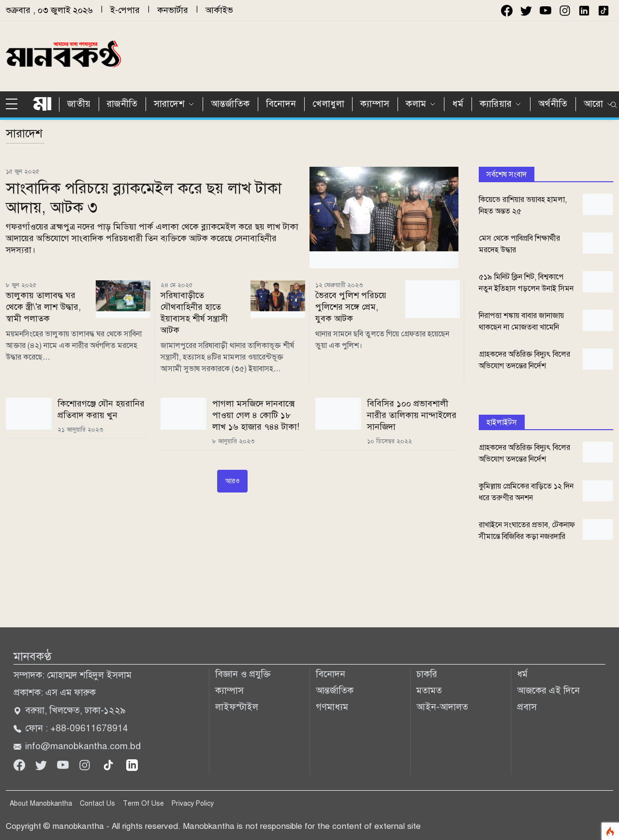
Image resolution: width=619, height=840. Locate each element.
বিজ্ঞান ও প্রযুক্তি (243, 674)
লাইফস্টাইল (237, 707)
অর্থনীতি (553, 104)
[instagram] (565, 11)
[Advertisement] (413, 55)
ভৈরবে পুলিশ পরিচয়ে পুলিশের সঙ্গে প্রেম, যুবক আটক (351, 307)
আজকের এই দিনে (548, 690)
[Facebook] (21, 764)
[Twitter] (42, 764)
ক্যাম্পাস (375, 104)
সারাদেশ (24, 133)
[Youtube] (64, 764)
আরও (232, 481)
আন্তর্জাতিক (230, 104)
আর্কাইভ (219, 10)
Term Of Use (143, 804)
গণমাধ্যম (332, 707)
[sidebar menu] (15, 104)
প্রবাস (527, 707)
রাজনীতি (122, 104)
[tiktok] (110, 764)
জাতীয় (79, 104)
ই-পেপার (125, 10)
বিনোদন (281, 104)
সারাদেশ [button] (169, 104)
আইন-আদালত (442, 707)
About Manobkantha (41, 804)
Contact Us (97, 804)
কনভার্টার (173, 10)
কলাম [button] (416, 104)
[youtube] (545, 11)
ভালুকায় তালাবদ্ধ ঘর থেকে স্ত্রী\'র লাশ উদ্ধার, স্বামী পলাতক (43, 307)
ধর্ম (458, 104)
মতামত (429, 690)
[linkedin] (132, 764)
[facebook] (507, 11)
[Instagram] (86, 764)
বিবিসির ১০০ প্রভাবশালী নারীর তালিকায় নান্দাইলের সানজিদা (412, 415)
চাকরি (427, 674)
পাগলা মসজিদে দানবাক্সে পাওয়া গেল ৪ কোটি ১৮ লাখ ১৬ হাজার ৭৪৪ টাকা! (256, 415)
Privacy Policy (193, 804)
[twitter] (526, 11)
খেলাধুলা (328, 104)
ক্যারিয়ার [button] (496, 104)
